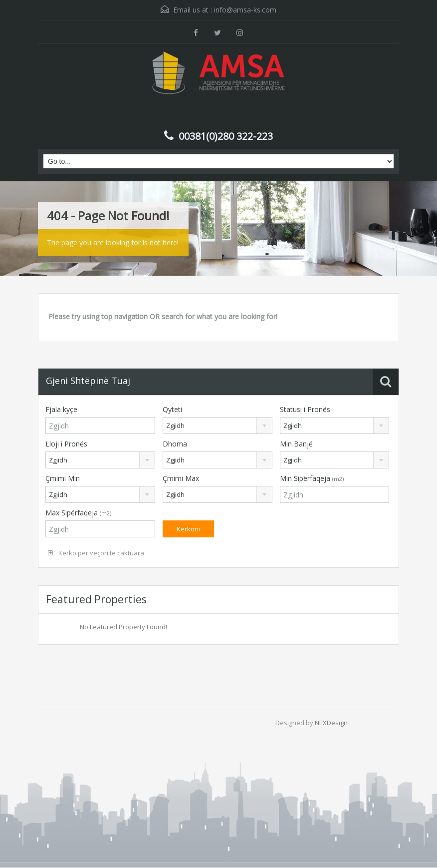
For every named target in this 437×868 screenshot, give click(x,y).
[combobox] (218, 426)
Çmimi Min (63, 478)
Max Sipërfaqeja (78, 513)
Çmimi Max (181, 478)
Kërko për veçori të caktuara (96, 553)
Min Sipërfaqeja (312, 478)
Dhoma (175, 444)
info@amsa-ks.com (245, 10)
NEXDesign (331, 723)
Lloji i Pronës (66, 444)
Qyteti (172, 409)
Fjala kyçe (61, 409)
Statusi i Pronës (305, 409)
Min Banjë (296, 444)
